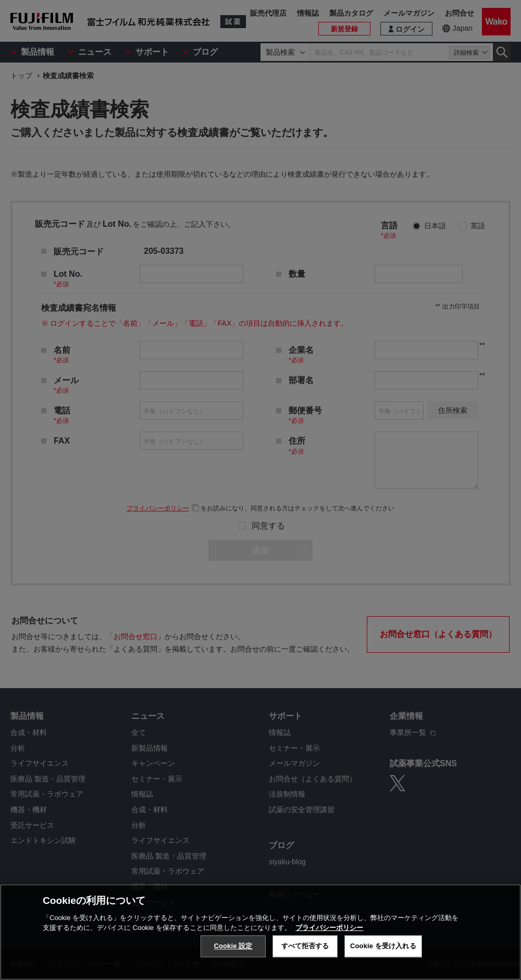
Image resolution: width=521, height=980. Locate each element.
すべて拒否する (305, 946)
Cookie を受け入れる (383, 946)
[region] (260, 932)
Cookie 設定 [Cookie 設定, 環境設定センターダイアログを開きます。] (233, 946)
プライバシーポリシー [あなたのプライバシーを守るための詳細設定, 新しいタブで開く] (329, 928)
